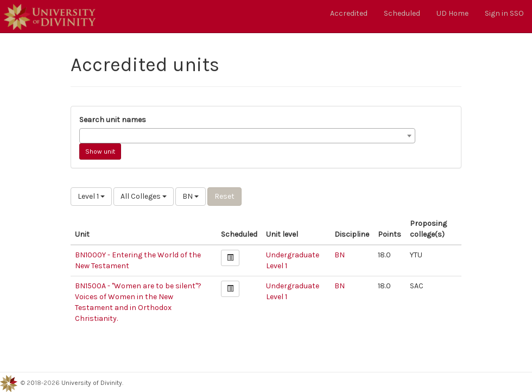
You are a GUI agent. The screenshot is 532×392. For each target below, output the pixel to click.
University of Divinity (92, 383)
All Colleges (144, 196)
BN (191, 196)
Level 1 (91, 196)
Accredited (349, 13)
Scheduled (402, 13)
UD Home (452, 13)
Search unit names (113, 120)
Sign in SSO (504, 13)
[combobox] (247, 136)
